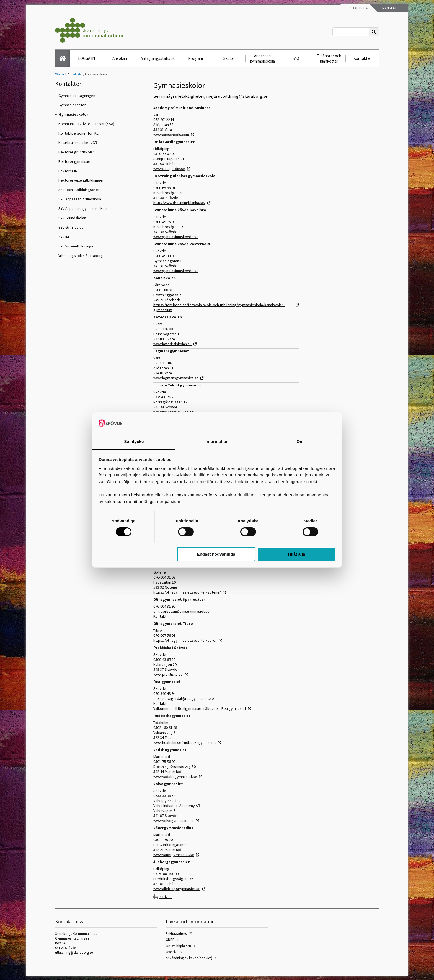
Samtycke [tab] (134, 441)
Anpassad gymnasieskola (262, 58)
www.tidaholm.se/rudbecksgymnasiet (185, 742)
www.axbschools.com (171, 135)
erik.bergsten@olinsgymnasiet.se (181, 611)
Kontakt (160, 616)
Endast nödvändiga (216, 554)
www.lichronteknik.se (171, 412)
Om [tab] (300, 441)
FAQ (296, 58)
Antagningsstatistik (158, 58)
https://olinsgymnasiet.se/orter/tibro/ (185, 640)
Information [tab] (217, 441)
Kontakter (362, 58)
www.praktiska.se (168, 674)
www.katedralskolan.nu (172, 344)
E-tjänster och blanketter (329, 58)
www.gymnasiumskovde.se (176, 237)
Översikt (172, 952)
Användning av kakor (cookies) (189, 958)
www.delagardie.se (169, 169)
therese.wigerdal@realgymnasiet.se (184, 698)
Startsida (359, 8)
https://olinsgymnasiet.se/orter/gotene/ (187, 592)
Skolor (229, 58)
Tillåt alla (296, 554)
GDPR (170, 940)
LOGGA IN (86, 58)
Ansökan (120, 58)
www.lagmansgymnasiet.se (176, 378)
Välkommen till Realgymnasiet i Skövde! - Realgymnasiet (200, 708)
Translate (389, 8)
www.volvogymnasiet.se (174, 821)
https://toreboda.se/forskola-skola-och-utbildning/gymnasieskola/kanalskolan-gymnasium (219, 307)
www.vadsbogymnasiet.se (175, 777)
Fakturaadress (176, 934)
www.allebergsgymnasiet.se (177, 889)
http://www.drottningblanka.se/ (179, 203)
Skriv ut (166, 897)
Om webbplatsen (178, 946)
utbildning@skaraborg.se (74, 952)
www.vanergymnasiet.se (174, 855)
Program (196, 58)
